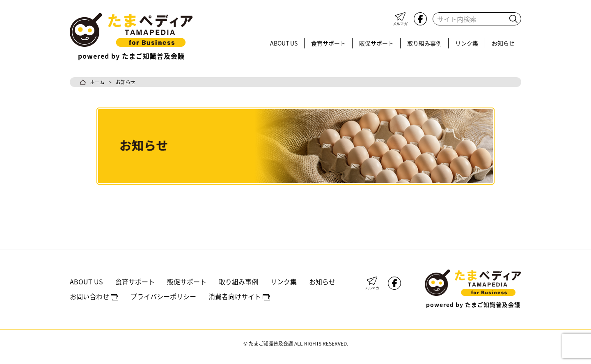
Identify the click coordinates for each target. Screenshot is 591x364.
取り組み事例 (424, 43)
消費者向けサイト (239, 296)
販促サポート (376, 43)
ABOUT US (284, 43)
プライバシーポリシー (163, 296)
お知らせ (503, 43)
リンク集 (467, 43)
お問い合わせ (94, 296)
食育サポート (328, 43)
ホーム (97, 82)
